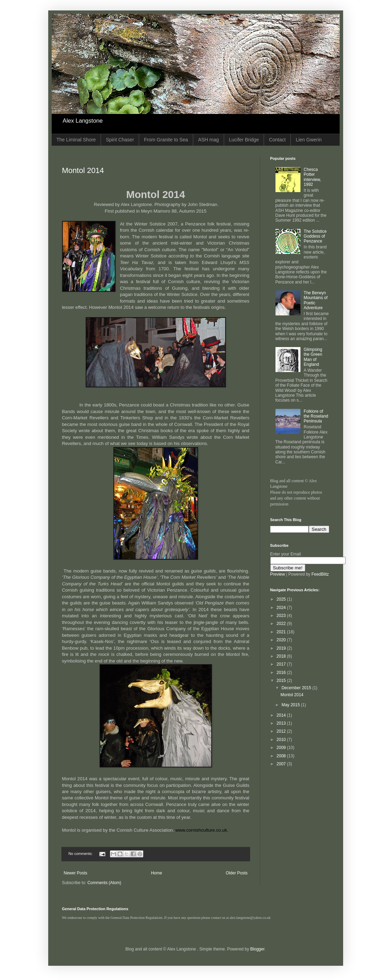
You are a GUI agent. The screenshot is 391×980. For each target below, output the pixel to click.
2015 (282, 681)
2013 (282, 723)
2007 (282, 764)
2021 (282, 632)
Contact (277, 140)
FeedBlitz (320, 574)
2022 (282, 624)
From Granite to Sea (166, 140)
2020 (282, 640)
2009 (282, 748)
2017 (282, 664)
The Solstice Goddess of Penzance (315, 236)
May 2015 (291, 705)
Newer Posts (76, 873)
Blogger (257, 949)
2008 (282, 756)
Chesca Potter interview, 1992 (312, 177)
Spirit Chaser (120, 140)
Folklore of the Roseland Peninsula (316, 416)
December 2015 (297, 688)
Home (156, 873)
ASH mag (209, 140)
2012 (282, 731)
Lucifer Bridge (244, 140)
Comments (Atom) (104, 883)
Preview (278, 574)
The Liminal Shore (76, 140)
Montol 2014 (83, 170)
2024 (282, 608)
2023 (282, 616)
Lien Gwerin (309, 140)
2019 (282, 648)
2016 (282, 673)
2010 (282, 740)
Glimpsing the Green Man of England (313, 357)
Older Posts (237, 873)
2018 (282, 656)
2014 (282, 715)
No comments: (81, 854)
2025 (282, 599)
